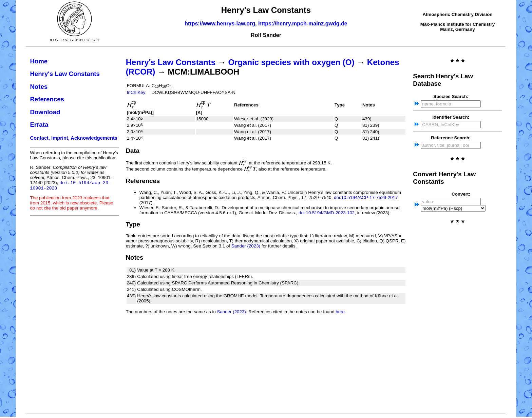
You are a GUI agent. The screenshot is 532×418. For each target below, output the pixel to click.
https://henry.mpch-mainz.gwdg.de (303, 24)
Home (39, 61)
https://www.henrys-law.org (220, 24)
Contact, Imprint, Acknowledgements (74, 138)
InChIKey (136, 92)
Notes (39, 87)
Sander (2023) (246, 246)
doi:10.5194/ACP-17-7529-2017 (366, 197)
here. (341, 312)
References (47, 99)
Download (45, 112)
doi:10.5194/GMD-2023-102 (327, 213)
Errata (39, 125)
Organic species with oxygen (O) (291, 62)
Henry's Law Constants (65, 74)
